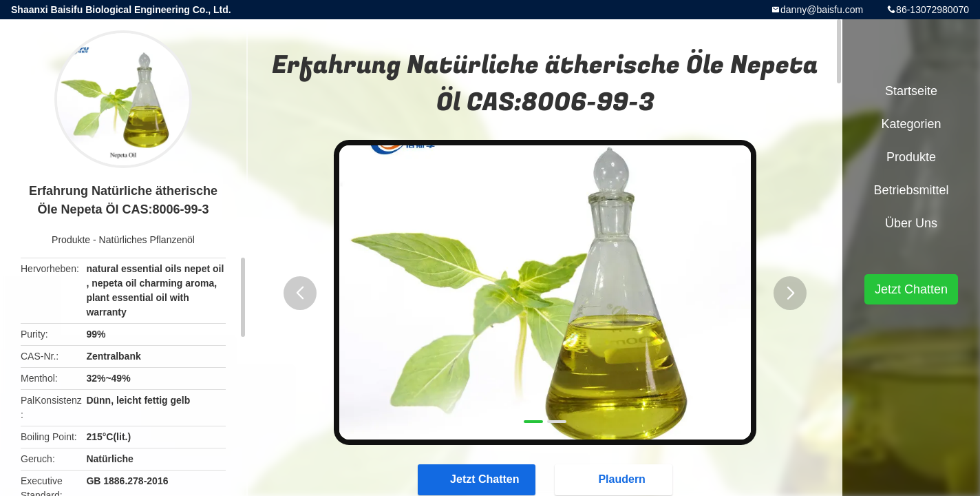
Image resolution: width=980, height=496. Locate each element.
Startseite (911, 91)
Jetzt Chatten (478, 479)
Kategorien (911, 124)
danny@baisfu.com (822, 10)
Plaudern (615, 479)
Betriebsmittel (911, 190)
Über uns (911, 223)
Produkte (71, 240)
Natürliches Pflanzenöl (147, 240)
